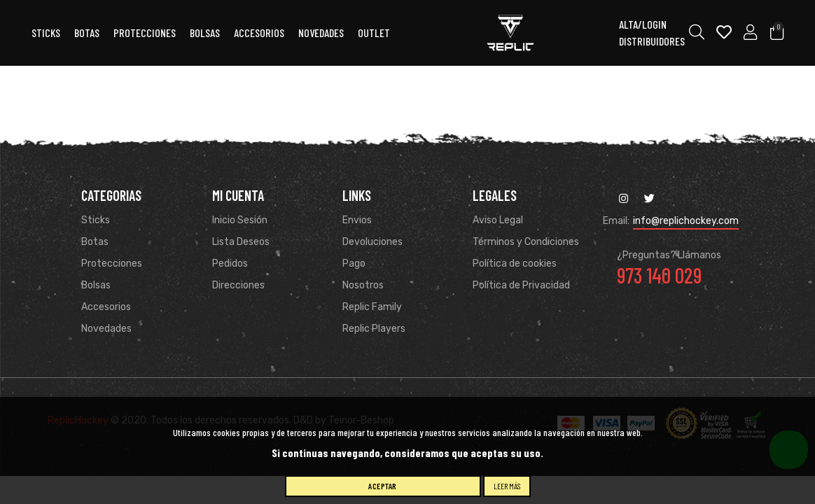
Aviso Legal (498, 220)
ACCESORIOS (259, 33)
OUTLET (374, 33)
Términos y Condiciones (526, 242)
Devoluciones (372, 242)
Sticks (46, 33)
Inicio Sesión (240, 220)
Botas (87, 33)
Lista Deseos (241, 242)
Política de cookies (515, 264)
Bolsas (205, 33)
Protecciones (145, 33)
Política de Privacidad (521, 285)
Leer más (507, 486)
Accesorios (106, 307)
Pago (354, 264)
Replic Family (372, 307)
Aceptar (383, 486)
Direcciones (238, 285)
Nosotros (363, 285)
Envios (357, 220)
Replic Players (374, 329)
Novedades (321, 33)
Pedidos (230, 264)
